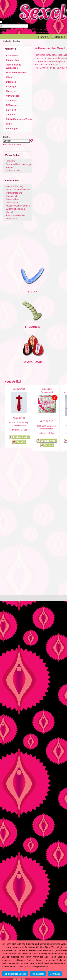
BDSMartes (12, 105)
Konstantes (6, 29)
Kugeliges (11, 87)
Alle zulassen (38, 974)
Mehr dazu (55, 974)
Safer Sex (11, 110)
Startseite (7, 41)
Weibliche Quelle (14, 171)
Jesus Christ (19, 389)
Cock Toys (11, 101)
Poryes (9, 167)
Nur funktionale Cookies (15, 974)
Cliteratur (9, 33)
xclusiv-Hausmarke (16, 73)
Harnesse (11, 91)
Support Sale (18, 29)
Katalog (17, 41)
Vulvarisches (13, 96)
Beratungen (50, 33)
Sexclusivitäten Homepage (19, 164)
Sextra (27, 362)
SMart (38, 362)
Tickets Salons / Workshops (38, 29)
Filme (41, 33)
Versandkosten (19, 425)
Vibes (9, 77)
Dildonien (11, 82)
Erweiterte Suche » (12, 145)
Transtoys (11, 161)
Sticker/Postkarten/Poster (26, 33)
